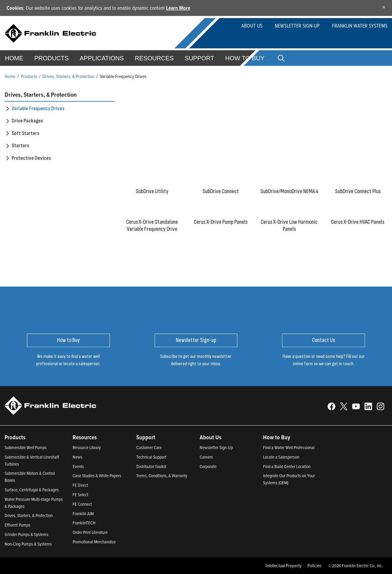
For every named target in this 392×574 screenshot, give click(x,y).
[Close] (384, 7)
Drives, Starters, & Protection (68, 76)
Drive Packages (27, 121)
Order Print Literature (90, 532)
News (77, 457)
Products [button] (51, 58)
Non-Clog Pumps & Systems (28, 544)
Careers (206, 457)
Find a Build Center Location (287, 466)
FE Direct (80, 485)
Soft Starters (25, 133)
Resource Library (87, 447)
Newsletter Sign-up (297, 26)
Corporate (208, 466)
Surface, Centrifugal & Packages (32, 490)
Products (29, 76)
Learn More (178, 8)
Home (10, 76)
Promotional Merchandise (94, 542)
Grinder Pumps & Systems (26, 534)
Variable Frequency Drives (38, 109)
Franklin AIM (83, 514)
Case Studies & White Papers (97, 476)
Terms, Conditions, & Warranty (162, 476)
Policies (314, 565)
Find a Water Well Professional (289, 447)
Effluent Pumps (17, 525)
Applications (102, 58)
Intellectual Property (284, 565)
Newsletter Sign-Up (216, 447)
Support (199, 58)
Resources (154, 58)
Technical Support (151, 457)
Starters (20, 146)
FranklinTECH (84, 523)
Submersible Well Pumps (26, 447)
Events (78, 466)
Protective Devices (31, 158)
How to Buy (245, 58)
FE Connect (82, 504)
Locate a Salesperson (281, 457)
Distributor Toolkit (151, 466)
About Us (252, 26)
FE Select (80, 495)
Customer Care (149, 447)
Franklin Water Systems (360, 26)
